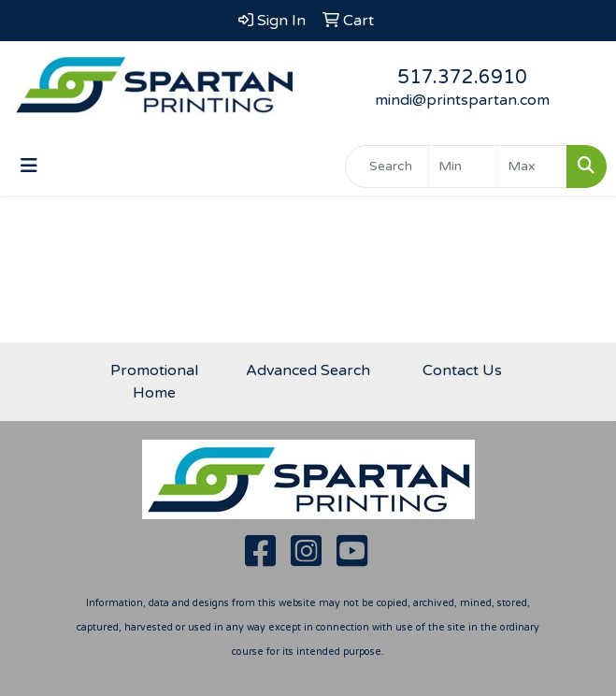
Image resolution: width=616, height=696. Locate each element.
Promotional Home (154, 382)
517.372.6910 (462, 78)
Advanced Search (308, 370)
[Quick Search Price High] (532, 167)
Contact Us (462, 370)
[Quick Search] (387, 167)
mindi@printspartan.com (462, 100)
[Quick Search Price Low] (463, 167)
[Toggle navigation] (29, 166)
